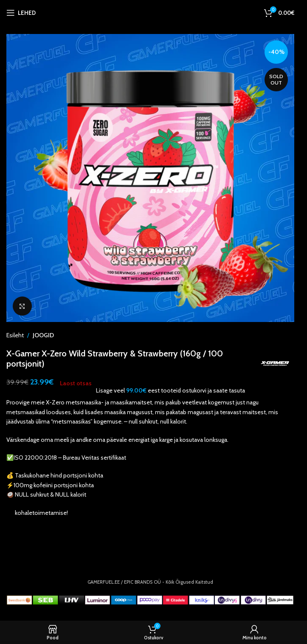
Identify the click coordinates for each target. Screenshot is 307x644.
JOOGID (43, 335)
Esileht (15, 335)
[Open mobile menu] (21, 13)
